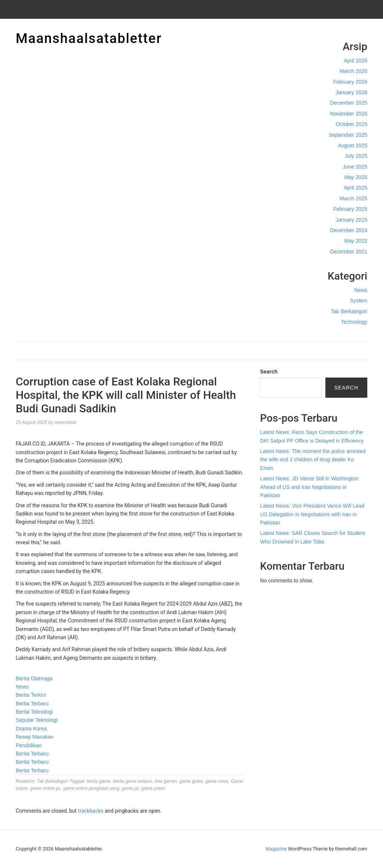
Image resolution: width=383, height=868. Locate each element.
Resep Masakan (35, 737)
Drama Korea (31, 729)
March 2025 (353, 198)
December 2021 (349, 252)
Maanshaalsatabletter (89, 39)
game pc (131, 788)
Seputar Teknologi (37, 720)
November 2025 (349, 114)
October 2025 (351, 124)
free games (166, 781)
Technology (354, 322)
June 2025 (355, 167)
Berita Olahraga (34, 678)
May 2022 (356, 241)
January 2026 (351, 92)
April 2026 (356, 61)
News (361, 290)
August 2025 (353, 145)
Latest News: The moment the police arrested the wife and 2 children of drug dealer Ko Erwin (313, 460)
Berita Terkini (31, 695)
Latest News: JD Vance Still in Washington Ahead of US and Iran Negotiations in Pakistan (309, 487)
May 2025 (356, 177)
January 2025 (351, 220)
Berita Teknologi (34, 712)
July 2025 (356, 156)
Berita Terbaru (32, 704)
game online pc (45, 788)
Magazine (276, 849)
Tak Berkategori (349, 311)
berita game (99, 781)
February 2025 (350, 209)
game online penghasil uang (91, 788)
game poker (153, 788)
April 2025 (356, 188)
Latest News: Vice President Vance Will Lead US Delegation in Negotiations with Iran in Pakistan (312, 514)
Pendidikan (29, 745)
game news (217, 781)
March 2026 (353, 71)
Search (269, 372)
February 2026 (350, 82)
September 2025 (348, 135)
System (359, 301)
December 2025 (349, 103)
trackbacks (91, 811)
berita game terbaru (133, 781)
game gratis (191, 781)
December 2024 (349, 230)
